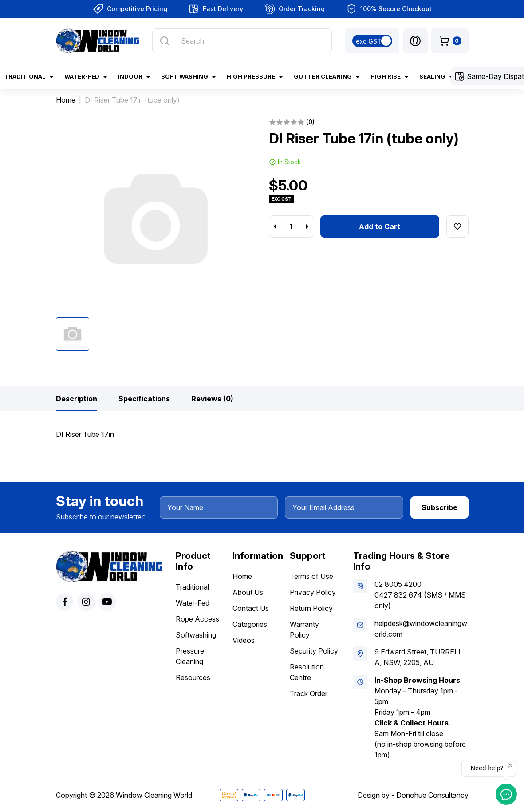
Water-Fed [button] (82, 76)
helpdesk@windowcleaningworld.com (421, 629)
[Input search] (242, 41)
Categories (250, 624)
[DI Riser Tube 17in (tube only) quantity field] (291, 226)
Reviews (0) (212, 399)
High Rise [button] (386, 76)
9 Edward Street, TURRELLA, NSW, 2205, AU (418, 657)
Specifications (144, 399)
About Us (248, 592)
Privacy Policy (313, 592)
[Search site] (165, 41)
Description (77, 399)
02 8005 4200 (398, 584)
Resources (193, 677)
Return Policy (311, 608)
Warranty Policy (304, 630)
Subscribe (439, 507)
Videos (244, 640)
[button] (415, 41)
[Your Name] (219, 507)
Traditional (192, 587)
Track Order (309, 693)
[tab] (77, 399)
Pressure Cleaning (190, 656)
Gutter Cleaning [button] (323, 76)
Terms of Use (311, 576)
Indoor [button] (130, 76)
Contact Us (251, 608)
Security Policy (314, 651)
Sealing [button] (432, 76)
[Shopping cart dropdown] (450, 41)
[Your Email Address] (344, 507)
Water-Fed (193, 603)
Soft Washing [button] (185, 76)
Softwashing (196, 635)
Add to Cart (380, 226)
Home (242, 576)
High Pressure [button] (251, 76)
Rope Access (197, 619)
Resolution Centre (307, 672)
